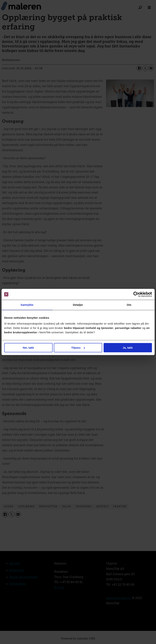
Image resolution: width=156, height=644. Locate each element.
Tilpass (78, 348)
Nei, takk (28, 348)
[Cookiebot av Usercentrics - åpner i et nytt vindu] (136, 294)
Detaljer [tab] (78, 305)
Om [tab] (129, 305)
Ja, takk (128, 348)
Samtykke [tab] (27, 305)
